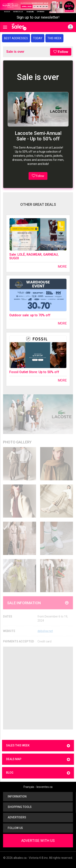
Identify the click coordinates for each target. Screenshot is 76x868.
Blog (38, 773)
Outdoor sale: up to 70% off (30, 315)
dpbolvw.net (45, 631)
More (62, 267)
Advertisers (16, 817)
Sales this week (38, 746)
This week (54, 38)
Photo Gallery (17, 442)
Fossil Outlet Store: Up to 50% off (34, 372)
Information (16, 796)
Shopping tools (19, 807)
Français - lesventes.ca (38, 787)
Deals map (38, 759)
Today (38, 38)
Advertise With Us (38, 841)
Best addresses (16, 38)
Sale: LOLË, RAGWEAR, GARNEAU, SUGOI (34, 256)
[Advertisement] (38, 688)
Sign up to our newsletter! (38, 17)
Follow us (14, 828)
